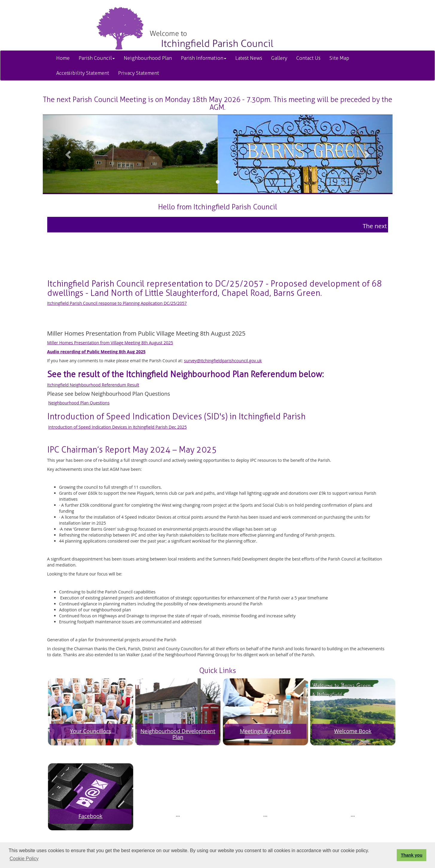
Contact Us (308, 58)
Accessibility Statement (83, 73)
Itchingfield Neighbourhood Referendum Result (93, 385)
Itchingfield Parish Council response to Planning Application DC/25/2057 (117, 303)
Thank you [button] (412, 855)
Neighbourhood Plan (148, 58)
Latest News (249, 58)
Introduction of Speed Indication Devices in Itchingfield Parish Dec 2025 (117, 427)
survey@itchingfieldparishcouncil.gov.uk (223, 361)
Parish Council (97, 58)
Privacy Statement (139, 73)
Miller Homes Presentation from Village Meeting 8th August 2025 (110, 343)
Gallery (279, 58)
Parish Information (204, 58)
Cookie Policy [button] (24, 859)
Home (63, 58)
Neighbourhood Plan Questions (79, 403)
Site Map (339, 58)
